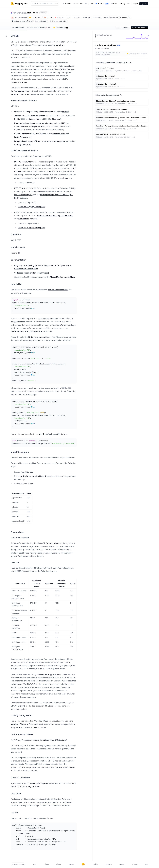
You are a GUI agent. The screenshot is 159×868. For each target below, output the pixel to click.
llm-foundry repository (21, 91)
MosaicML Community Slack (62, 277)
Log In (135, 4)
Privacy (46, 864)
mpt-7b (31, 13)
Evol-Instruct (24, 219)
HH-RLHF (68, 216)
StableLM (56, 119)
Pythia (17, 119)
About (59, 864)
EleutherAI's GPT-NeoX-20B (55, 740)
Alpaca (61, 216)
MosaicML (60, 45)
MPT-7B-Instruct (21, 188)
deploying (45, 783)
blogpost (67, 178)
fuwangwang (19, 13)
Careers (71, 864)
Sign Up (144, 4)
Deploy (125, 28)
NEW (119, 45)
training (33, 783)
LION (35, 727)
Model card (18, 28)
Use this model (140, 28)
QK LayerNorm (36, 331)
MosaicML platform (19, 94)
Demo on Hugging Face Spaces (32, 207)
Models (67, 4)
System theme (18, 864)
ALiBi (63, 69)
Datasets (78, 4)
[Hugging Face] (83, 864)
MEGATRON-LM (17, 706)
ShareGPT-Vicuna (44, 216)
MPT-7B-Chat (20, 212)
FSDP (18, 727)
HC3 (55, 216)
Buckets (102, 4)
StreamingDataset (54, 543)
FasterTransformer (19, 82)
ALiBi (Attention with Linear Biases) (36, 476)
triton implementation (39, 337)
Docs (114, 4)
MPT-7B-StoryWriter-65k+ (34, 126)
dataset (39, 191)
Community (61, 28)
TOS (34, 864)
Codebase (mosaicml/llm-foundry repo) (32, 273)
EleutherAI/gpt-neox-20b (50, 434)
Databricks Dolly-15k (23, 195)
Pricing (122, 4)
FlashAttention (59, 134)
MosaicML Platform (19, 724)
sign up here (34, 786)
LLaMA (65, 112)
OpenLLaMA (34, 119)
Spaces (89, 4)
